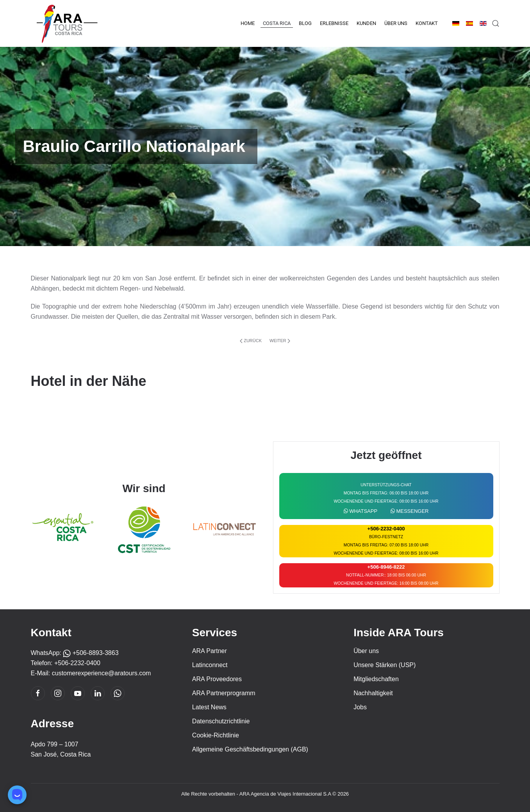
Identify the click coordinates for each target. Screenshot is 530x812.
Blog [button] (305, 23)
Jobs (360, 707)
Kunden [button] (366, 23)
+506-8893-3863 (91, 653)
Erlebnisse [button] (334, 23)
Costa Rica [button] (277, 23)
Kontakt (427, 23)
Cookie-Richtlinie (216, 735)
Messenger (410, 511)
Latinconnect (210, 665)
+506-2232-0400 (77, 663)
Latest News (209, 707)
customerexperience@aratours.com (102, 673)
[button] (496, 23)
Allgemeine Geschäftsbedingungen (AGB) (250, 749)
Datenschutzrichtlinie (221, 721)
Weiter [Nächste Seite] (280, 341)
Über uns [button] (396, 23)
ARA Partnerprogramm (224, 693)
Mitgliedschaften (376, 679)
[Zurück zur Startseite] (66, 23)
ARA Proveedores (217, 679)
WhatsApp (361, 511)
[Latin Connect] (225, 529)
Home (248, 23)
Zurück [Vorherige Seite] (251, 341)
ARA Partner (210, 651)
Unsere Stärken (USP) (385, 665)
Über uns (366, 651)
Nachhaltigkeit (373, 693)
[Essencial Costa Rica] (63, 529)
